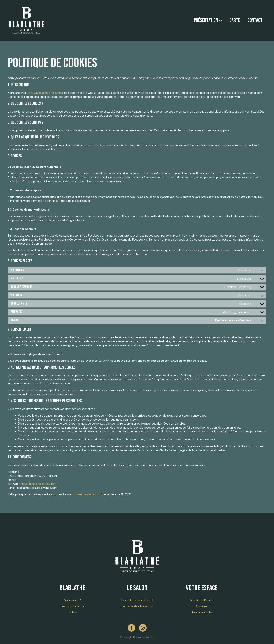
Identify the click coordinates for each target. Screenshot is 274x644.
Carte (235, 20)
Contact (255, 20)
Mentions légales (202, 600)
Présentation (208, 20)
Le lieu (72, 612)
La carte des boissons (137, 606)
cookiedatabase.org (87, 494)
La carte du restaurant (137, 600)
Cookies (202, 606)
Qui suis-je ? (72, 600)
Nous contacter (202, 612)
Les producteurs (72, 606)
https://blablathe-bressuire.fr (45, 93)
